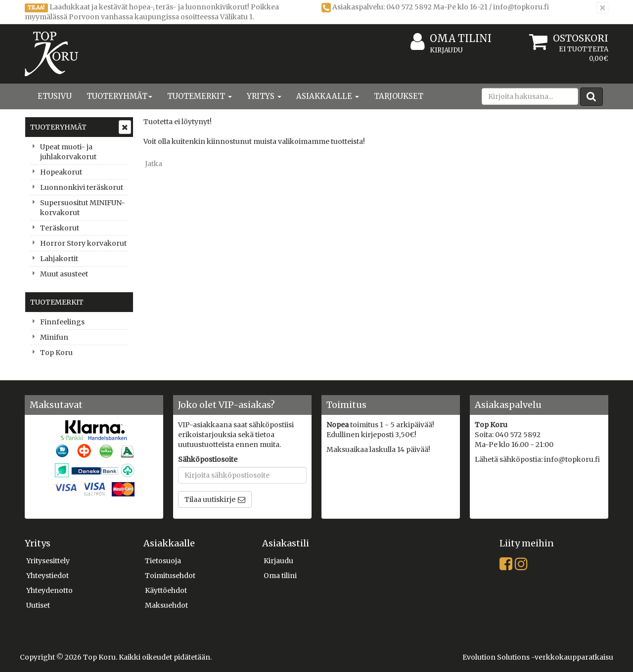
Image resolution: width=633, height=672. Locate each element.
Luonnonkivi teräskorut (82, 187)
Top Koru (56, 353)
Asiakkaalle (328, 96)
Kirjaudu (446, 50)
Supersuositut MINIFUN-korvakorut (83, 208)
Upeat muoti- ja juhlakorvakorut (68, 152)
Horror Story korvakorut (83, 243)
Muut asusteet (64, 274)
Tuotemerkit (200, 96)
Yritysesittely (48, 561)
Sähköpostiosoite (208, 459)
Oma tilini (451, 39)
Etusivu (55, 96)
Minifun (54, 337)
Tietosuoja (163, 561)
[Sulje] (602, 8)
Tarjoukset (399, 96)
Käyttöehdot (166, 590)
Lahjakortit (59, 259)
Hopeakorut (61, 172)
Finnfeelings (62, 322)
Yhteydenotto (49, 590)
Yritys (264, 96)
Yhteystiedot (47, 576)
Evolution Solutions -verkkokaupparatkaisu (538, 657)
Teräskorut (60, 228)
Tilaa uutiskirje (210, 499)
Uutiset (38, 605)
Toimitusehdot (170, 576)
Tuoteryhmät (119, 96)
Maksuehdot (166, 605)
